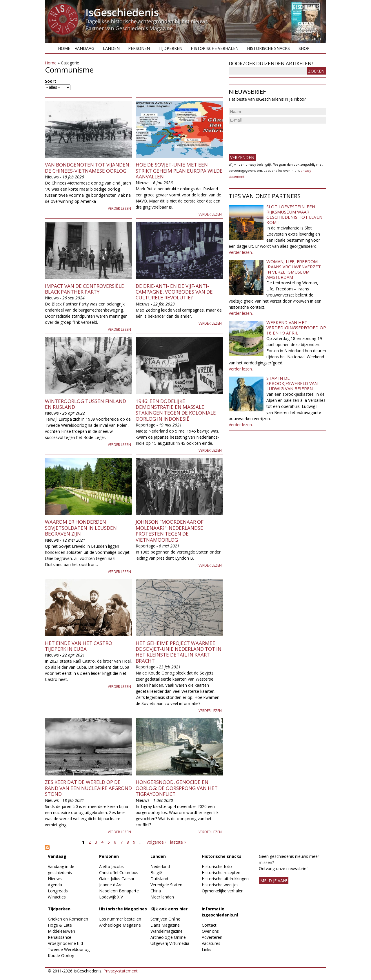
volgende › (156, 842)
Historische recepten (221, 873)
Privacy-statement (121, 971)
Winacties (57, 897)
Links (207, 949)
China (156, 891)
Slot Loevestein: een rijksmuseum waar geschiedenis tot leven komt (294, 214)
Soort (51, 81)
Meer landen (162, 897)
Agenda (55, 885)
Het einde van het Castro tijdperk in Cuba (79, 646)
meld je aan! (274, 881)
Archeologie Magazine (120, 925)
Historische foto (217, 866)
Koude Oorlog (61, 955)
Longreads (58, 891)
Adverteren (212, 937)
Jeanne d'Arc (111, 885)
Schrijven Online (165, 919)
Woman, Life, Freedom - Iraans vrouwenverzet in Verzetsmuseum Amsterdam (294, 269)
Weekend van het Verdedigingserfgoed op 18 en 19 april (296, 328)
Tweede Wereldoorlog (69, 949)
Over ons (210, 931)
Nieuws (55, 879)
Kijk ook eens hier (169, 909)
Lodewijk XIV (111, 897)
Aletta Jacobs (111, 866)
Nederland (160, 866)
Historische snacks (268, 48)
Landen (111, 48)
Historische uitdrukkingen (225, 879)
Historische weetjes (220, 885)
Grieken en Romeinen (68, 919)
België (156, 873)
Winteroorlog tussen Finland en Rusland (86, 404)
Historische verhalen (215, 48)
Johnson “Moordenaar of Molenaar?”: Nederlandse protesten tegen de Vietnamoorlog (170, 531)
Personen (139, 48)
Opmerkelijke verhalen (223, 891)
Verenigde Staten (166, 885)
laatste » (178, 842)
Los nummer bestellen (120, 919)
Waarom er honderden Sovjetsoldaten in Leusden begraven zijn (81, 528)
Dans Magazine (165, 925)
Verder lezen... (242, 252)
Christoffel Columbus (119, 873)
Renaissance (60, 937)
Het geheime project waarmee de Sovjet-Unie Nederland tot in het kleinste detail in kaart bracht (179, 652)
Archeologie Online (168, 937)
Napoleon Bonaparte (119, 891)
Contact (209, 925)
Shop (304, 48)
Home (64, 48)
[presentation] (273, 136)
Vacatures (211, 943)
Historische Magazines (123, 909)
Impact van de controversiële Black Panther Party (84, 289)
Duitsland (159, 879)
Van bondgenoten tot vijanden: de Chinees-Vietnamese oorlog (88, 168)
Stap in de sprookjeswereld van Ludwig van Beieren (292, 383)
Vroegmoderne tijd (65, 943)
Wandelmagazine (167, 931)
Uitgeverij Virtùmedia (170, 943)
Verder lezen (119, 208)
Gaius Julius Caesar (117, 879)
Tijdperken (170, 48)
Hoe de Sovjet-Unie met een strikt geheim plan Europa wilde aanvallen (179, 171)
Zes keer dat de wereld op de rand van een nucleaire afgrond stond (88, 788)
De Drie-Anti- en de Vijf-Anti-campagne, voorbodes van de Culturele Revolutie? (174, 292)
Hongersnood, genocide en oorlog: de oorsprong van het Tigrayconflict (177, 788)
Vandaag (84, 48)
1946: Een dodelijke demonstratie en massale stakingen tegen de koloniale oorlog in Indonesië (176, 410)
